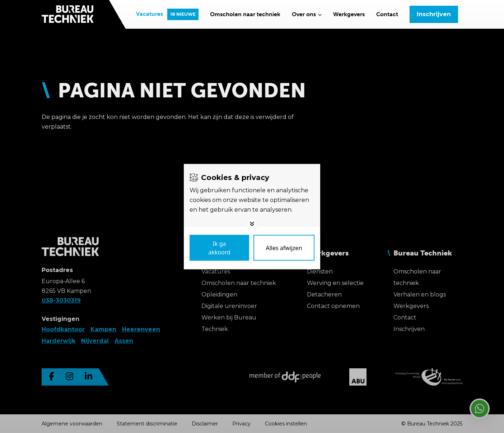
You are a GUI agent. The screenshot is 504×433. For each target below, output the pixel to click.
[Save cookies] (219, 248)
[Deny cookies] (284, 248)
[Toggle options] (252, 224)
